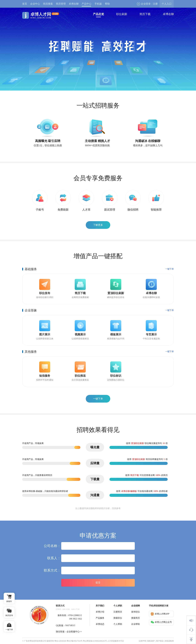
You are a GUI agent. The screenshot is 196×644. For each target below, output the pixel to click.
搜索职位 (118, 618)
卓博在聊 (74, 4)
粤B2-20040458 (60, 641)
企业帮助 (136, 624)
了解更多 (98, 225)
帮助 (107, 4)
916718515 (70, 626)
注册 (155, 4)
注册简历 (118, 612)
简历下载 (145, 14)
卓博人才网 (41, 15)
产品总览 (98, 14)
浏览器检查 (169, 641)
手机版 (98, 4)
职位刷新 (122, 14)
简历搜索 (48, 4)
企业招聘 (136, 606)
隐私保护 (151, 641)
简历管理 (61, 4)
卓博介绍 (100, 612)
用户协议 (160, 641)
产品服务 (100, 618)
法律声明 (142, 641)
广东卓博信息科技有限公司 (35, 641)
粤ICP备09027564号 (75, 641)
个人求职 (118, 606)
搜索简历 (136, 618)
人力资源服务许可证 (116, 641)
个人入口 (167, 4)
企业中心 (35, 4)
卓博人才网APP (160, 614)
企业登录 (144, 4)
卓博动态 (100, 624)
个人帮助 (118, 624)
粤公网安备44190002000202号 (95, 641)
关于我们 (100, 606)
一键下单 (170, 269)
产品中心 (87, 4)
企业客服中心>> (74, 632)
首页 (25, 4)
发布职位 (136, 612)
